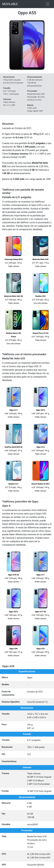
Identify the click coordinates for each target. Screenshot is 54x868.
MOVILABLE (10, 4)
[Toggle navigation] (48, 4)
